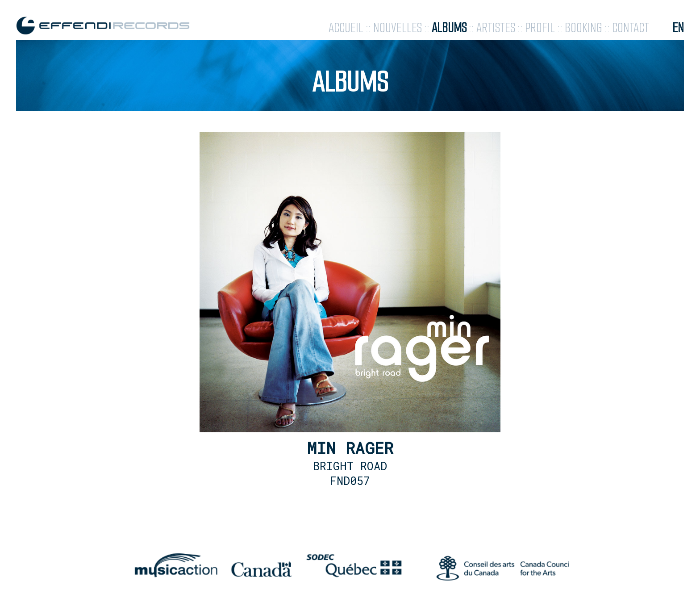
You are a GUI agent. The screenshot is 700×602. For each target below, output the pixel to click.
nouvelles (398, 28)
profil (540, 28)
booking (583, 28)
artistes (496, 28)
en (678, 28)
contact (631, 28)
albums (449, 28)
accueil (346, 28)
